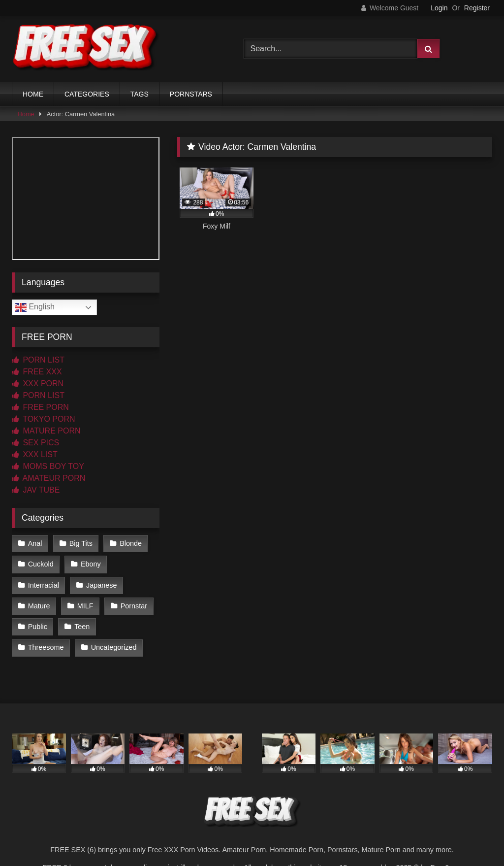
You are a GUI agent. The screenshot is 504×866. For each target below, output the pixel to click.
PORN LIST (38, 360)
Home (26, 114)
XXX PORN (38, 383)
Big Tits (81, 543)
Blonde (131, 543)
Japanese (101, 585)
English (35, 307)
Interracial (44, 585)
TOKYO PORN (44, 419)
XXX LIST (35, 454)
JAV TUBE (36, 490)
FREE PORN (40, 407)
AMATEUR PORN (48, 478)
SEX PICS (35, 443)
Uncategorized (114, 647)
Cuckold (41, 564)
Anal (35, 543)
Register (477, 8)
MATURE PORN (46, 431)
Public (38, 627)
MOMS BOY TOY (48, 466)
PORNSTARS (191, 94)
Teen (82, 627)
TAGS (140, 94)
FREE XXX (37, 372)
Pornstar (134, 606)
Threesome (46, 647)
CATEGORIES (87, 94)
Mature (39, 606)
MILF (85, 606)
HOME (33, 94)
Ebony (91, 564)
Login (439, 8)
